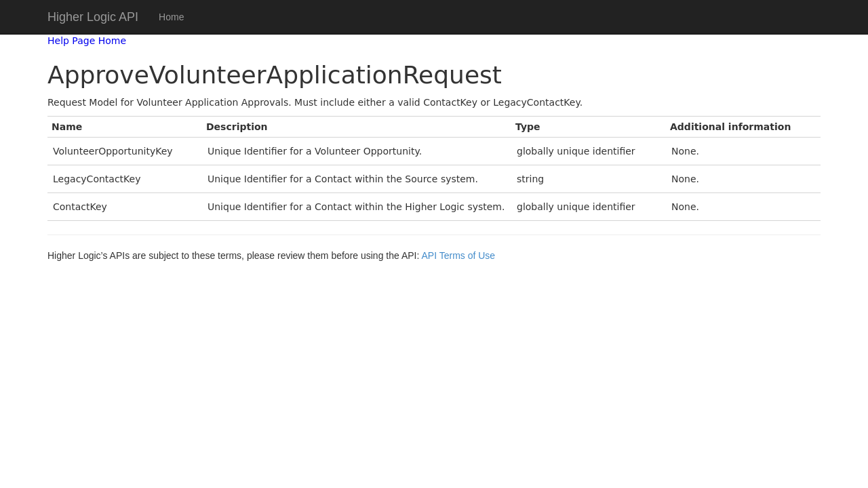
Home (171, 17)
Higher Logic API (93, 17)
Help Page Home (87, 41)
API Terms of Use (458, 256)
